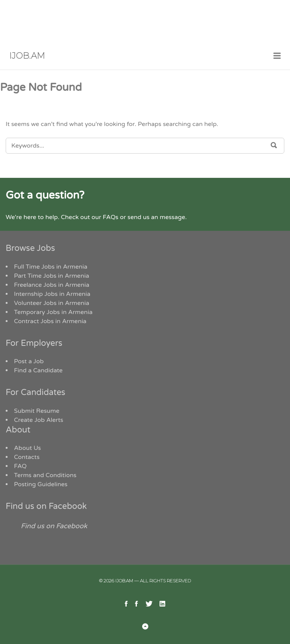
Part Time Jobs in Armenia (52, 276)
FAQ (20, 466)
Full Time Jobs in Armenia (51, 267)
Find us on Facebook (46, 506)
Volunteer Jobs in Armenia (52, 303)
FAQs (111, 217)
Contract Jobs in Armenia (50, 321)
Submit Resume (37, 411)
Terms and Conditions (45, 475)
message (172, 217)
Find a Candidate (38, 370)
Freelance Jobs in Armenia (52, 285)
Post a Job (29, 361)
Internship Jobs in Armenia (52, 294)
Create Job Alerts (39, 420)
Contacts (27, 457)
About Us (27, 448)
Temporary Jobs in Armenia (53, 312)
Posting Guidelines (41, 484)
